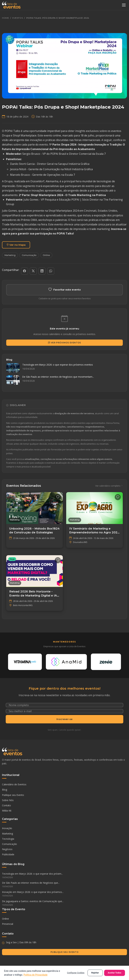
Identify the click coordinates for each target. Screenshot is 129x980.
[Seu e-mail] (64, 711)
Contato (6, 805)
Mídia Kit (7, 811)
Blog (5, 790)
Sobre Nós (8, 800)
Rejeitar (95, 973)
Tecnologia (8, 839)
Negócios (7, 849)
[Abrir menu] (124, 5)
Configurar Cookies (76, 973)
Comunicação (29, 255)
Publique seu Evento (13, 795)
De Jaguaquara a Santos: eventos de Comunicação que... (64, 903)
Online (46, 255)
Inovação (7, 828)
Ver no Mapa (16, 245)
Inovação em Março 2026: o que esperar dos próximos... (64, 894)
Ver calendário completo (109, 486)
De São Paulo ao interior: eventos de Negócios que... (64, 885)
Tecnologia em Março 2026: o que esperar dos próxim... (64, 876)
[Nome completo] (64, 705)
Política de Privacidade (36, 975)
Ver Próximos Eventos (64, 343)
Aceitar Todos (115, 973)
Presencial (8, 924)
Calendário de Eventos (14, 785)
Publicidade (8, 855)
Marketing (10, 255)
